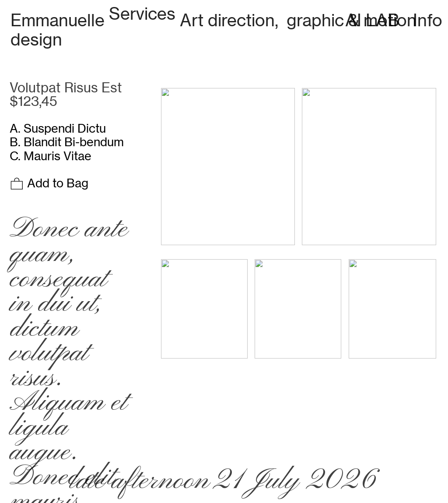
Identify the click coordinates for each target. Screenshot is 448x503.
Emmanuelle (58, 20)
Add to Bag (49, 183)
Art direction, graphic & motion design (213, 30)
